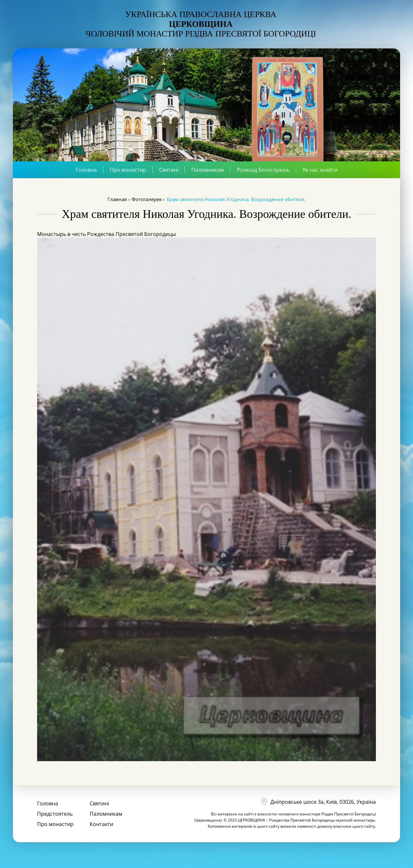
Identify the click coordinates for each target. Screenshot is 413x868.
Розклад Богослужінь (263, 170)
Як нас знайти (320, 170)
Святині (169, 170)
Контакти (101, 824)
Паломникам (208, 170)
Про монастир (128, 170)
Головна (86, 170)
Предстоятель (55, 814)
